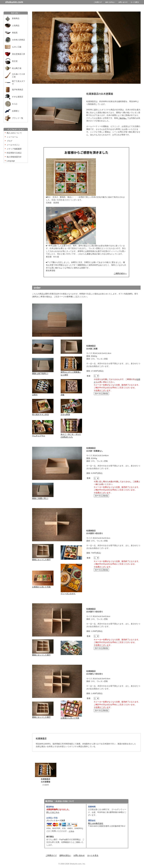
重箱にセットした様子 (43, 559)
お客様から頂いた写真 (43, 586)
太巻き (43, 394)
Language (11, 161)
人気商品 (16, 26)
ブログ (9, 141)
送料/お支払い (65, 855)
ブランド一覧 (18, 118)
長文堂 (15, 61)
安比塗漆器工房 (18, 54)
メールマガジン (13, 145)
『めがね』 (123, 118)
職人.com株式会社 (96, 823)
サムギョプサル (43, 435)
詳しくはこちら (53, 812)
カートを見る (93, 855)
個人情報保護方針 (14, 157)
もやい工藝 (17, 47)
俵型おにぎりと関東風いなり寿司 (71, 372)
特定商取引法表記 (14, 153)
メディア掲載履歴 (14, 149)
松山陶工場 (17, 68)
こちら (71, 831)
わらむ (15, 104)
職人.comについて (14, 133)
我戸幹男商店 (18, 90)
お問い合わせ (79, 855)
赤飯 (71, 394)
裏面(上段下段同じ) (43, 372)
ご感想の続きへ (120, 273)
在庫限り (16, 111)
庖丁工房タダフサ (18, 83)
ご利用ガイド (51, 855)
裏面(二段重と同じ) (43, 497)
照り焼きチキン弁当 (43, 413)
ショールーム (12, 137)
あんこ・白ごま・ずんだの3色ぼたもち (71, 435)
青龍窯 (15, 33)
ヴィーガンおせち (71, 593)
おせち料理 (71, 413)
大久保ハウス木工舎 (18, 76)
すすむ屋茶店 (18, 97)
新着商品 (16, 18)
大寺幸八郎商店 (18, 40)
